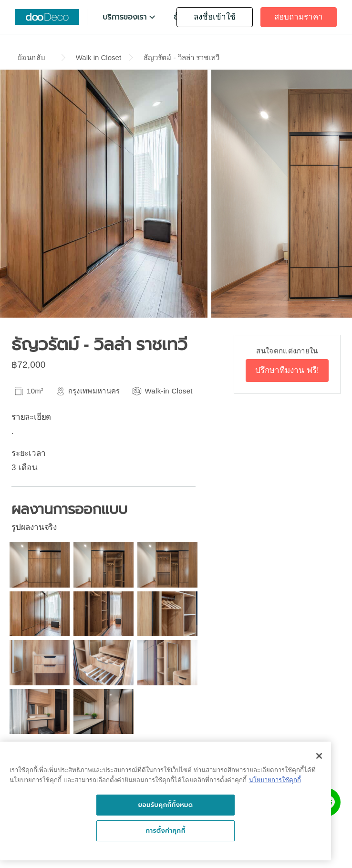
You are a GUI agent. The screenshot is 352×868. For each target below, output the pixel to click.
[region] (166, 801)
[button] (130, 17)
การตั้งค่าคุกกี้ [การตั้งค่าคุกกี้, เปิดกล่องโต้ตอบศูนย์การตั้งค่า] (165, 831)
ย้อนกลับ (31, 57)
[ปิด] (319, 756)
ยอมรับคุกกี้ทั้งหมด (165, 805)
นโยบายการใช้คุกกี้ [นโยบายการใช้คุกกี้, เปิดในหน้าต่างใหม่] (275, 780)
